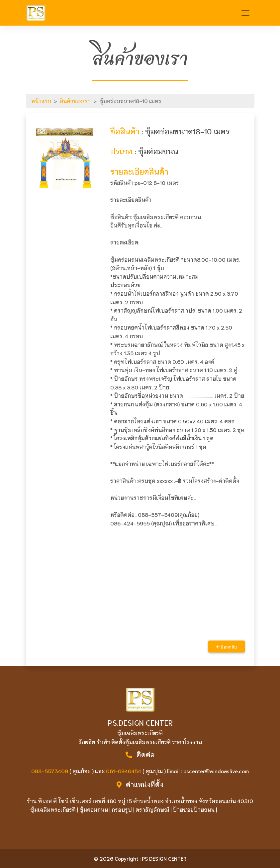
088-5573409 (50, 771)
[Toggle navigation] (245, 13)
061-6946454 (124, 771)
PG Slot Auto (77, 818)
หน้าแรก (41, 101)
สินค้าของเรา (75, 101)
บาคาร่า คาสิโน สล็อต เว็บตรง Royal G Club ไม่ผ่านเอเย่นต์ (161, 818)
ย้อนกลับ (227, 647)
